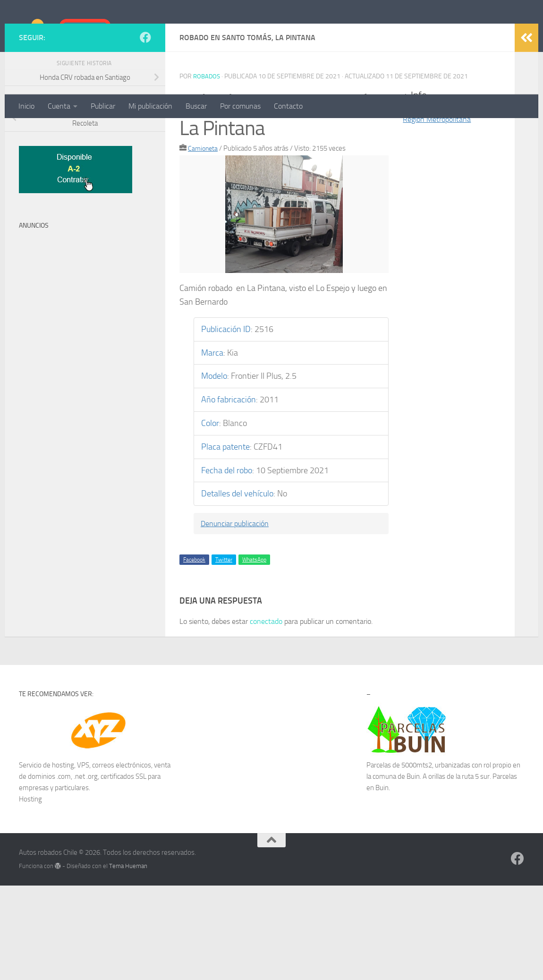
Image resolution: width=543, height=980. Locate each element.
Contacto (288, 106)
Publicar (103, 106)
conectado (266, 716)
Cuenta (59, 106)
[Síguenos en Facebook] (145, 132)
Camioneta (204, 243)
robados (208, 171)
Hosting (30, 894)
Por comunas (240, 106)
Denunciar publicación (239, 618)
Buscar (196, 106)
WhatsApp (254, 654)
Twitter (224, 654)
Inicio (26, 106)
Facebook (194, 654)
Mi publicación (150, 106)
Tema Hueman (128, 960)
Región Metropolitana (441, 213)
